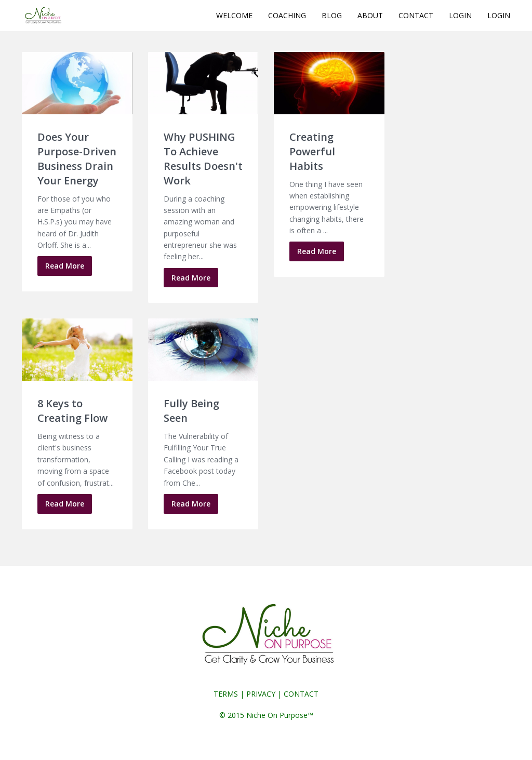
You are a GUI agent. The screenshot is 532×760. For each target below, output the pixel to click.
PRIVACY (261, 694)
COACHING (287, 15)
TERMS (226, 694)
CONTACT (416, 15)
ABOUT (370, 15)
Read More (65, 266)
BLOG (332, 15)
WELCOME (234, 15)
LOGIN (460, 15)
